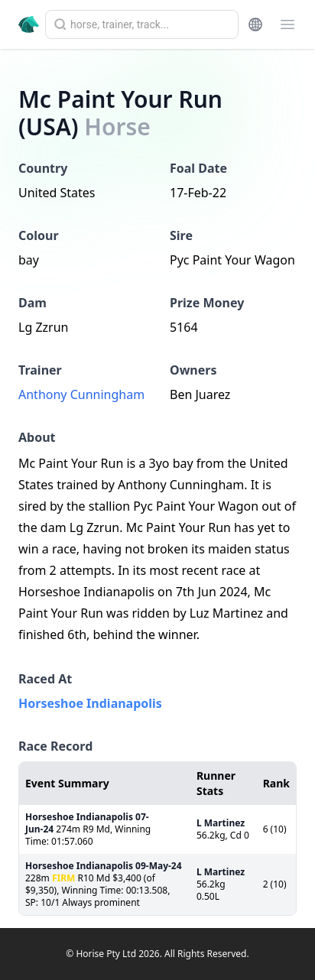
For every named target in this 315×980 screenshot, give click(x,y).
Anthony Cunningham (81, 394)
